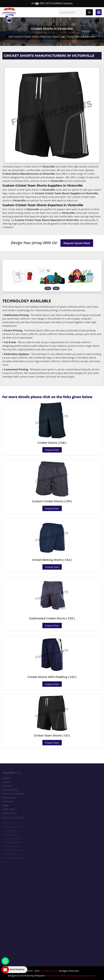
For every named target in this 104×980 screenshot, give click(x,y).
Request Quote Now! (77, 243)
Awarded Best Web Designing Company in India (71, 976)
